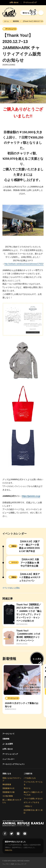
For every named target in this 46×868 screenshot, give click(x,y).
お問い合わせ (8, 749)
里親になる (7, 774)
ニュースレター (8, 759)
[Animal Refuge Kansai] (9, 12)
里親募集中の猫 (8, 792)
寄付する (27, 788)
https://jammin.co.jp (31, 496)
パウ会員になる (30, 778)
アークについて (8, 734)
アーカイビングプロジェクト (14, 764)
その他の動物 (8, 796)
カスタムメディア (20, 864)
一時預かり (28, 806)
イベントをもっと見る (11, 588)
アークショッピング (10, 754)
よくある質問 (8, 744)
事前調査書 (7, 784)
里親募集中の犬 (8, 788)
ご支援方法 (28, 774)
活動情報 (6, 739)
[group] (22, 689)
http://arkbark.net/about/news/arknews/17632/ (24, 264)
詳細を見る (9, 850)
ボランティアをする (31, 802)
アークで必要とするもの (33, 799)
